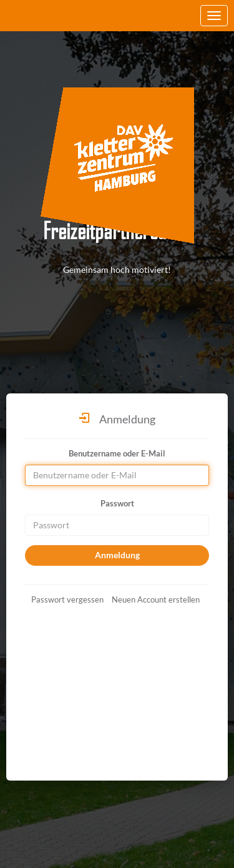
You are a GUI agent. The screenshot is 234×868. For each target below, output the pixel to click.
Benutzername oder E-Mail (117, 453)
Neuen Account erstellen (156, 599)
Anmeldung (117, 555)
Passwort (117, 503)
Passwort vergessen (67, 599)
